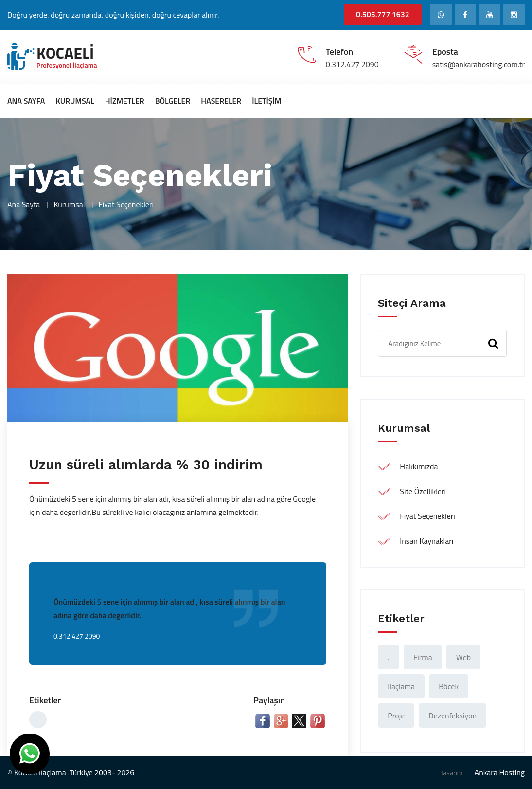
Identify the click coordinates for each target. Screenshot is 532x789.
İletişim (266, 101)
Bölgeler (173, 101)
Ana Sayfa (26, 101)
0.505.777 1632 (383, 14)
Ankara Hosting (500, 772)
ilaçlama (401, 686)
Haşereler (221, 101)
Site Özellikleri (423, 491)
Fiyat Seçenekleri (427, 516)
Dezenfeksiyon (452, 716)
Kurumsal (75, 101)
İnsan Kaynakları (426, 541)
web (463, 657)
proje (396, 716)
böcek (449, 686)
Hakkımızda (419, 466)
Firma (423, 657)
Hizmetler (125, 101)
